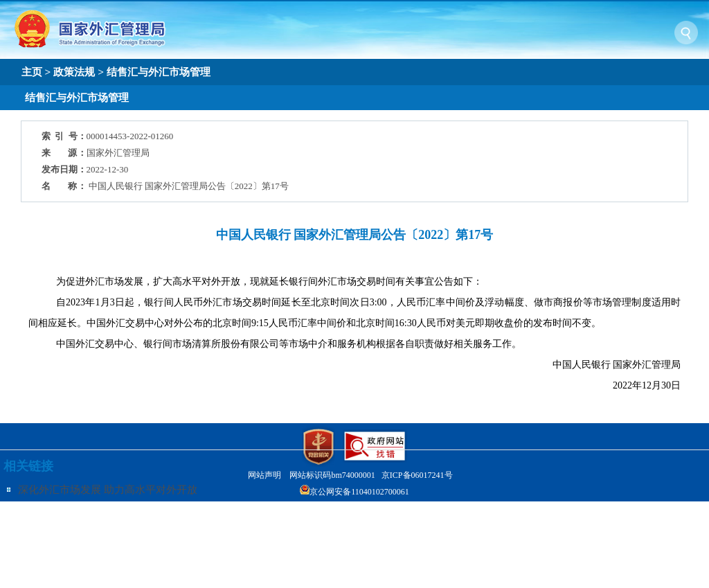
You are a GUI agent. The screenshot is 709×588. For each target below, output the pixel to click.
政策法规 (74, 72)
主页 (32, 72)
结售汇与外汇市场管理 (159, 72)
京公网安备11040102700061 (359, 492)
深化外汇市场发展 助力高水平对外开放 (108, 490)
